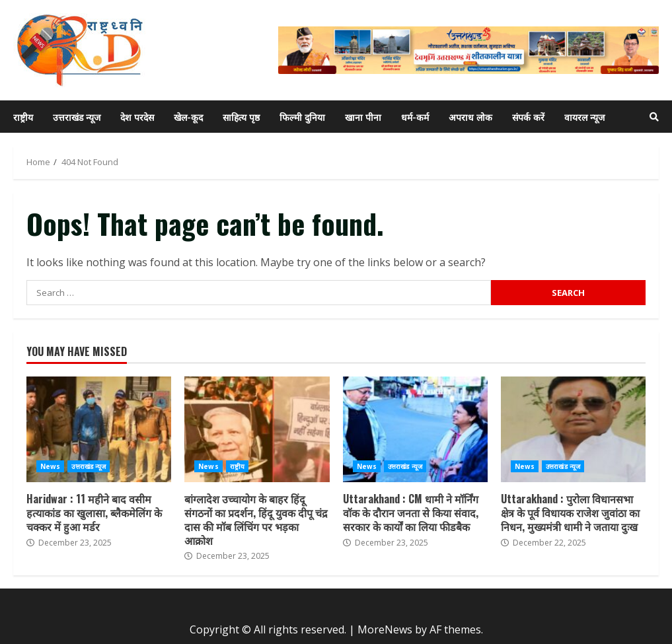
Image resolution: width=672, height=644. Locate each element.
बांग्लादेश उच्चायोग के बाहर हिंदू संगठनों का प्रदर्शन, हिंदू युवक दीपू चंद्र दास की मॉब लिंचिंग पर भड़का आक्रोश (257, 429)
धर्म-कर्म (415, 117)
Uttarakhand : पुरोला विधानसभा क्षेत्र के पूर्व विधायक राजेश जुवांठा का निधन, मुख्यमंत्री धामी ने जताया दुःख (573, 429)
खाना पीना (363, 117)
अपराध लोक (470, 117)
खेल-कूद (188, 117)
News (50, 466)
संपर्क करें (528, 117)
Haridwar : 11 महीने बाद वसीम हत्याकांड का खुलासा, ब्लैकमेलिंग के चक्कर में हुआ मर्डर (99, 429)
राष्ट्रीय (23, 117)
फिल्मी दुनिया (302, 117)
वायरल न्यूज (584, 117)
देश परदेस (137, 117)
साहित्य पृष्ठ (241, 117)
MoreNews (385, 629)
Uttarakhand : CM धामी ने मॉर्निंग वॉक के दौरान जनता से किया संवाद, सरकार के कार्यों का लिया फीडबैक (415, 429)
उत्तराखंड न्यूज (77, 117)
